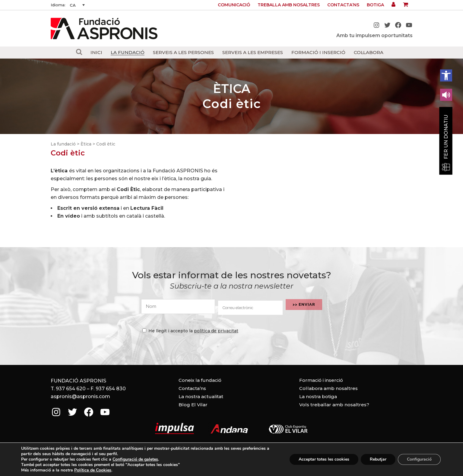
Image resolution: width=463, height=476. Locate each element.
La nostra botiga (318, 396)
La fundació (63, 144)
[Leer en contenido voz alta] (446, 95)
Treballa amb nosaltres (289, 5)
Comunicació (234, 5)
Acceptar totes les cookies (324, 459)
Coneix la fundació (200, 380)
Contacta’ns (343, 5)
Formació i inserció (321, 380)
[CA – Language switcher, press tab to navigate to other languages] (77, 5)
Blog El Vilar (193, 405)
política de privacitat (216, 331)
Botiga (375, 5)
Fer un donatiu (446, 137)
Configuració (419, 459)
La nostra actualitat (201, 396)
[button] (446, 75)
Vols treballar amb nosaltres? (334, 405)
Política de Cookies (93, 470)
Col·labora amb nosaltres (328, 388)
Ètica (86, 144)
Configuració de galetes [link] (135, 459)
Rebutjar (378, 459)
